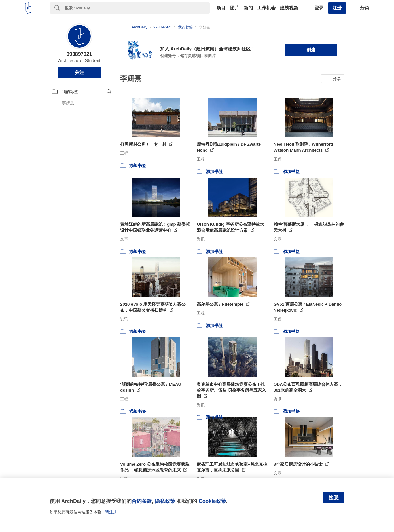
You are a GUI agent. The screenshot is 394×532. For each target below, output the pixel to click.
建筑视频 (289, 8)
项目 (221, 8)
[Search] (137, 8)
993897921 (79, 54)
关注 (79, 72)
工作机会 (266, 8)
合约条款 (142, 501)
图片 (235, 8)
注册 (337, 8)
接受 (334, 498)
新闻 (248, 8)
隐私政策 (165, 501)
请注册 (111, 512)
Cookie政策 (212, 501)
